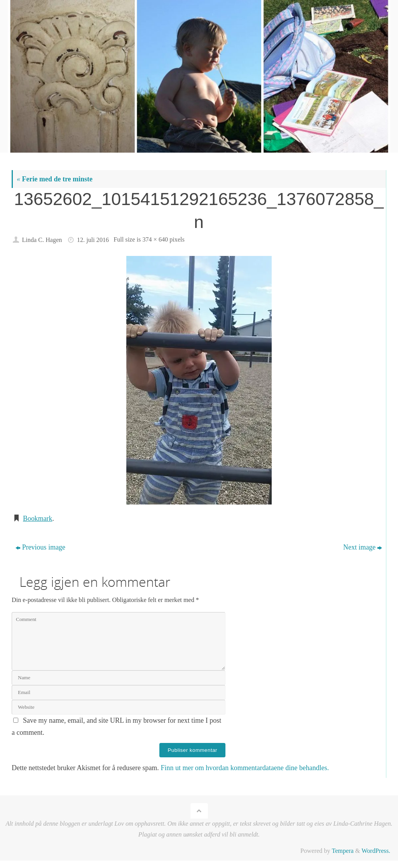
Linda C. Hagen (42, 240)
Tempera (342, 851)
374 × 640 (155, 240)
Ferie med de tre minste (55, 179)
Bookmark (38, 518)
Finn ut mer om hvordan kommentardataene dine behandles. (245, 768)
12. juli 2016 (93, 240)
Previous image (40, 547)
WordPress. (376, 851)
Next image (363, 547)
